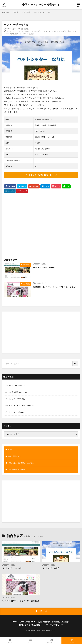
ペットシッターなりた (43, 12)
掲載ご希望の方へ (14, 456)
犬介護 (12, 34)
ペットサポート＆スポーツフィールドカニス (22, 405)
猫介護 (31, 34)
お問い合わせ (51, 641)
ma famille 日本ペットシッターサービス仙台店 (54, 287)
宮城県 (16, 12)
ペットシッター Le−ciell (44, 267)
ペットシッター (12, 31)
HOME (7, 12)
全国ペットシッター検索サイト (41, 5)
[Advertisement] (41, 224)
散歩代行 (64, 31)
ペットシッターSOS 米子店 (15, 399)
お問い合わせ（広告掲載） (17, 470)
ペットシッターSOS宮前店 (15, 386)
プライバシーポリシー (54, 625)
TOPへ (72, 641)
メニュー (31, 641)
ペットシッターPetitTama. (15, 412)
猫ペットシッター (22, 34)
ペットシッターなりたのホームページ (41, 175)
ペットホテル (23, 31)
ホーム (10, 641)
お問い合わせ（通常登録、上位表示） (21, 463)
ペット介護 (33, 31)
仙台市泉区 (26, 12)
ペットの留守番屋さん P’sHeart (17, 392)
